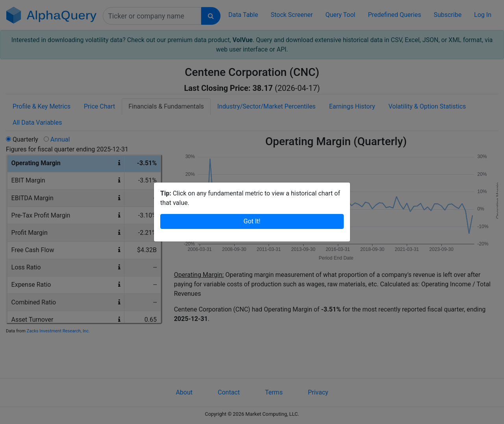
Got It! (252, 221)
